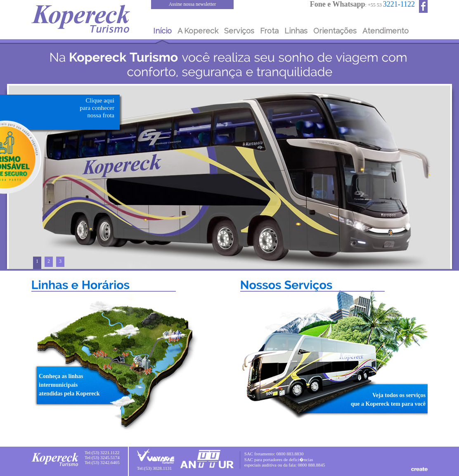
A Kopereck (198, 31)
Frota (269, 31)
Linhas (296, 31)
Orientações (335, 31)
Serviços (239, 31)
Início (162, 31)
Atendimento (386, 31)
